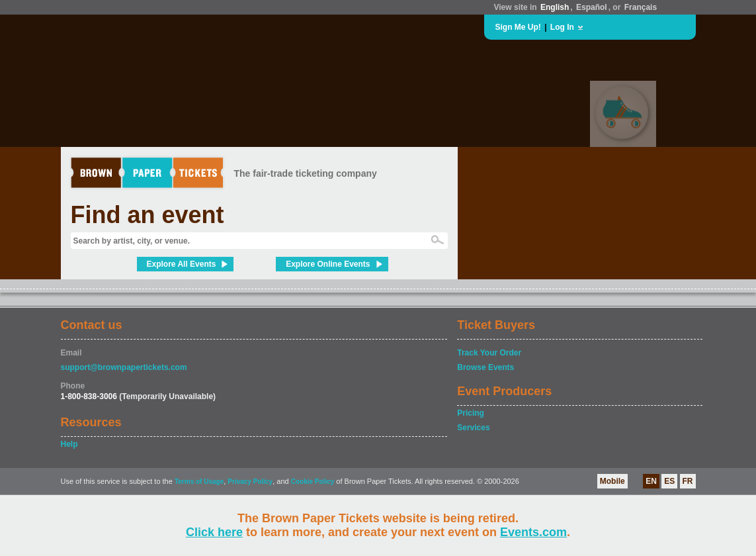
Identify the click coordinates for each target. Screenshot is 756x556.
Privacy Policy (250, 482)
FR (688, 481)
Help (69, 444)
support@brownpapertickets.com (124, 367)
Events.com (533, 532)
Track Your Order (489, 353)
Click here (214, 532)
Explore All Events (182, 264)
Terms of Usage (199, 482)
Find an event (147, 215)
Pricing (471, 413)
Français (641, 7)
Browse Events (485, 367)
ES (669, 481)
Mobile (612, 481)
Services (473, 428)
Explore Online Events (328, 264)
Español (592, 7)
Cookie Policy (313, 482)
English (555, 7)
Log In (562, 27)
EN (651, 481)
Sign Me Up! (518, 27)
